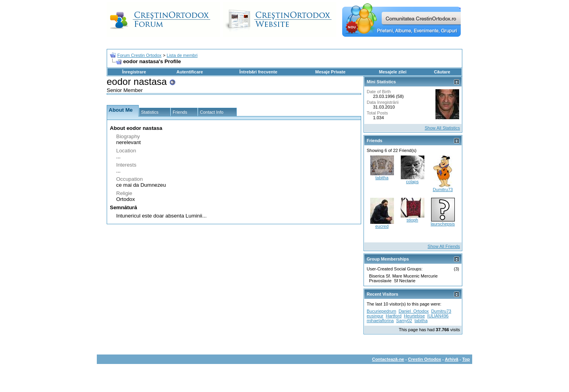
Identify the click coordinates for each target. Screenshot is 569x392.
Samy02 (404, 321)
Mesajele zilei (393, 72)
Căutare (442, 72)
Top (466, 359)
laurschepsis (443, 224)
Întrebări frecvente (258, 72)
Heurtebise (414, 316)
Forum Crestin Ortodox (139, 55)
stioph (412, 220)
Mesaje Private (330, 72)
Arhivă (452, 359)
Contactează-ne (388, 359)
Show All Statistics (442, 128)
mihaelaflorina (380, 321)
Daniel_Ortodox (414, 311)
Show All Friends (444, 246)
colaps (413, 182)
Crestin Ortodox (425, 359)
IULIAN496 (438, 316)
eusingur (375, 316)
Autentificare (189, 72)
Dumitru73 (443, 189)
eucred (382, 226)
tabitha (382, 178)
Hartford (394, 316)
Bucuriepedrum (382, 311)
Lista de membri (182, 55)
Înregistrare (134, 72)
